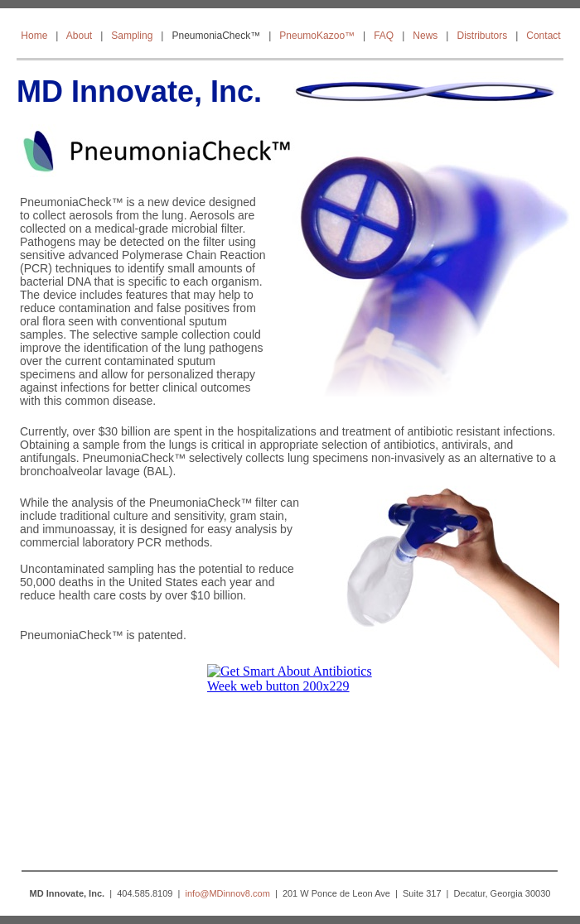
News (425, 36)
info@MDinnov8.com (228, 893)
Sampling (132, 36)
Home (34, 36)
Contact (543, 36)
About (79, 36)
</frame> (290, 759)
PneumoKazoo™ (317, 36)
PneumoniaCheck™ (216, 36)
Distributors (482, 36)
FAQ (384, 36)
